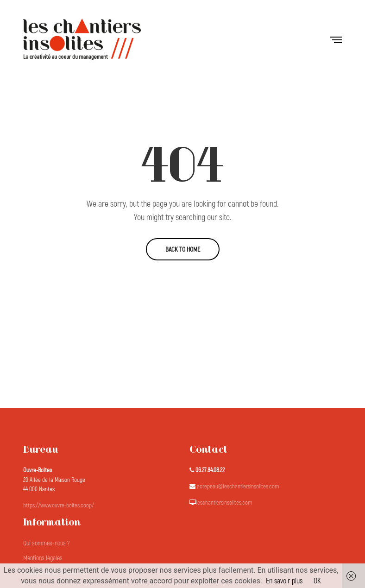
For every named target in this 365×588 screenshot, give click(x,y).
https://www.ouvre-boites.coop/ (59, 506)
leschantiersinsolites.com (224, 503)
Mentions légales (43, 558)
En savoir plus (284, 581)
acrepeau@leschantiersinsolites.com (238, 487)
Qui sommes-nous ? (46, 543)
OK (317, 581)
